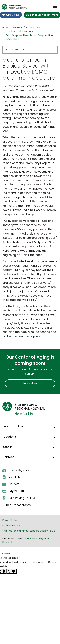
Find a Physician (16, 470)
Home (6, 28)
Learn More (30, 383)
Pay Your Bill (13, 491)
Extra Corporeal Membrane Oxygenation (29, 35)
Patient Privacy (11, 525)
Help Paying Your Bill (19, 498)
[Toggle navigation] (55, 6)
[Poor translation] (11, 571)
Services (18, 28)
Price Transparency (18, 505)
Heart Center (34, 28)
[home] (14, 7)
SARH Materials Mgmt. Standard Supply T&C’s (29, 531)
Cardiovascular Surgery (19, 31)
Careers (11, 484)
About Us (11, 477)
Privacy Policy (10, 520)
